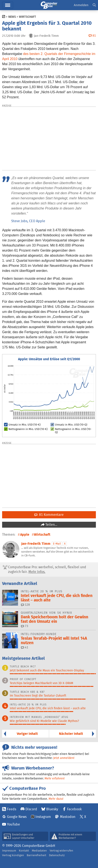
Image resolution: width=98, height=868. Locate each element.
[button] (94, 5)
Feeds (12, 809)
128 (25, 605)
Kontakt (24, 851)
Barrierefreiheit (36, 855)
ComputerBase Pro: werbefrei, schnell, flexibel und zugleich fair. (45, 570)
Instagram (43, 817)
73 (25, 626)
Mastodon (68, 817)
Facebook (74, 809)
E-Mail (57, 544)
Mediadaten (39, 851)
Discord (31, 809)
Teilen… (51, 525)
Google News (17, 817)
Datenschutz (57, 855)
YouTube (13, 824)
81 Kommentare (49, 515)
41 (25, 647)
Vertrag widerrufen (61, 851)
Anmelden (81, 5)
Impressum (9, 851)
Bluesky (52, 809)
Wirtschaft (27, 17)
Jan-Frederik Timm (36, 544)
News (12, 17)
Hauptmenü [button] (8, 5)
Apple (25, 535)
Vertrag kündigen (13, 855)
